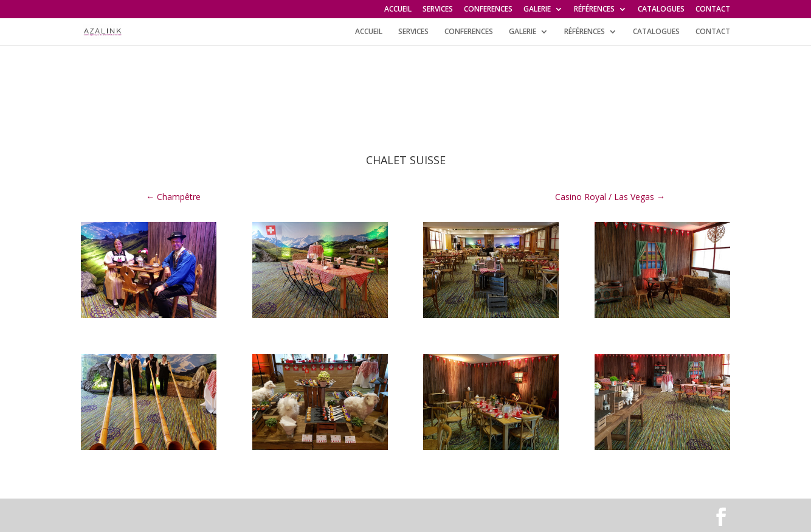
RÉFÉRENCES (594, 10)
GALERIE (537, 10)
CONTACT (713, 10)
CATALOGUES (661, 10)
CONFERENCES (488, 10)
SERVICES (438, 10)
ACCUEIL (398, 10)
